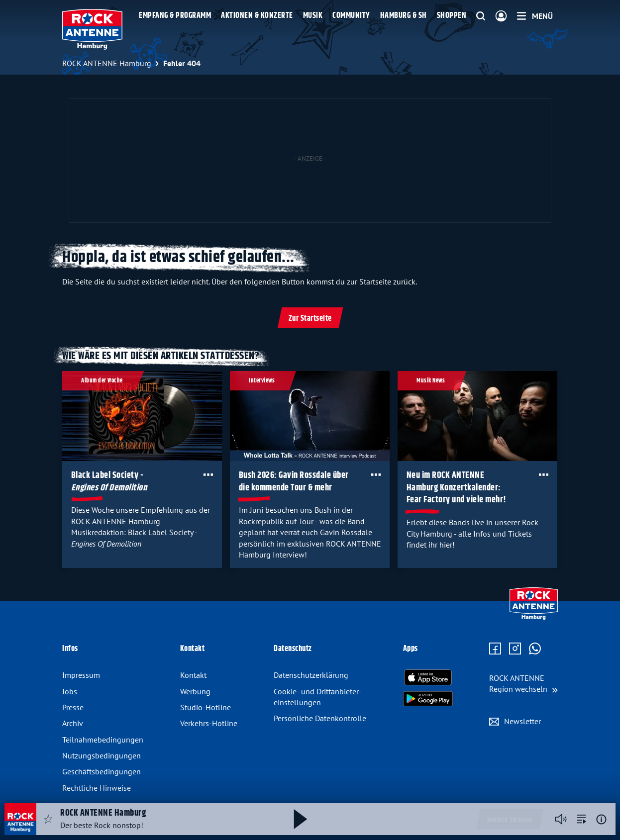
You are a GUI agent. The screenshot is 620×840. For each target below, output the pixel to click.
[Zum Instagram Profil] (515, 649)
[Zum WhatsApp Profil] (535, 649)
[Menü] (535, 16)
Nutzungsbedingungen (102, 755)
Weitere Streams (510, 820)
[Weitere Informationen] (601, 819)
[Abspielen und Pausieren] (301, 819)
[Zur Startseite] (534, 618)
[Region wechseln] (523, 684)
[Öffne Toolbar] (208, 474)
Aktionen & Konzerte (257, 16)
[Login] (501, 16)
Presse (73, 707)
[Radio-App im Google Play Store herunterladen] (428, 699)
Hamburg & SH (404, 16)
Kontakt (193, 675)
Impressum (81, 675)
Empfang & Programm (175, 16)
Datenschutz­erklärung (311, 675)
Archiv (73, 723)
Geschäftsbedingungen (102, 771)
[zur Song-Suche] (582, 819)
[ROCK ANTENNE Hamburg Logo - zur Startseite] (92, 29)
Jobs (70, 691)
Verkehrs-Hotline (209, 723)
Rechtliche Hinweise (97, 788)
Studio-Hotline (206, 707)
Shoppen (452, 16)
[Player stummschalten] (561, 819)
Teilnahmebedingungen (103, 740)
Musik (313, 16)
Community (351, 16)
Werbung (195, 691)
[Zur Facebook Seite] (495, 649)
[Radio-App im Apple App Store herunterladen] (428, 677)
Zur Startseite (310, 319)
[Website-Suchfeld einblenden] (481, 16)
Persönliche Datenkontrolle (320, 718)
